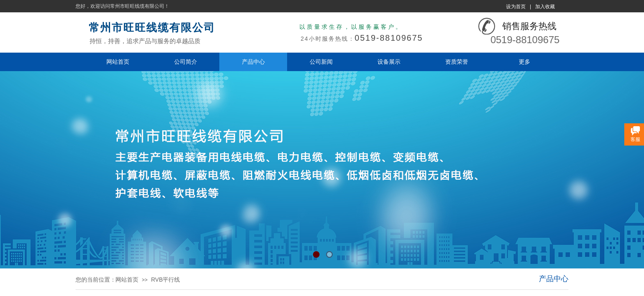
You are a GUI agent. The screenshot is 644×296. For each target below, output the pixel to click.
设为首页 (516, 7)
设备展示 (389, 62)
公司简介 (186, 62)
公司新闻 (321, 62)
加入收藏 (545, 7)
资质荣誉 (457, 62)
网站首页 (118, 62)
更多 (524, 62)
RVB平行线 (166, 280)
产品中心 (253, 62)
